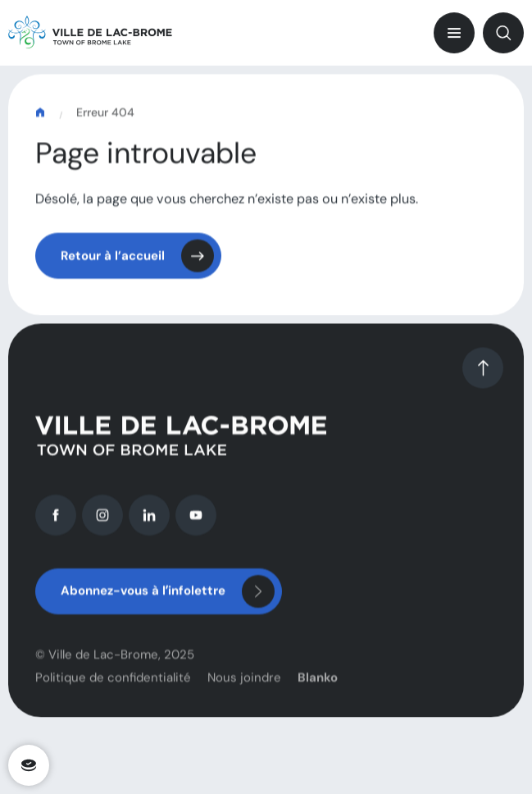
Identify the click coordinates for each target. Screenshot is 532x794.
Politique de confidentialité (113, 685)
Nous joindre (244, 685)
